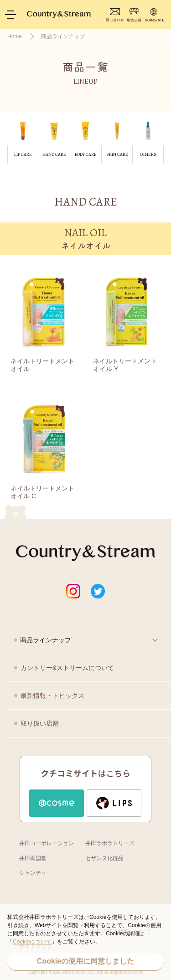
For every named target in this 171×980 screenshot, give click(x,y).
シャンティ (33, 873)
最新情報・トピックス (52, 696)
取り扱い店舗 (40, 723)
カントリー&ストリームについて (67, 668)
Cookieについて (32, 942)
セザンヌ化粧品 (104, 859)
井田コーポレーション (47, 843)
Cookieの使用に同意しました (85, 961)
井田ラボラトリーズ (110, 843)
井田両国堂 (33, 859)
